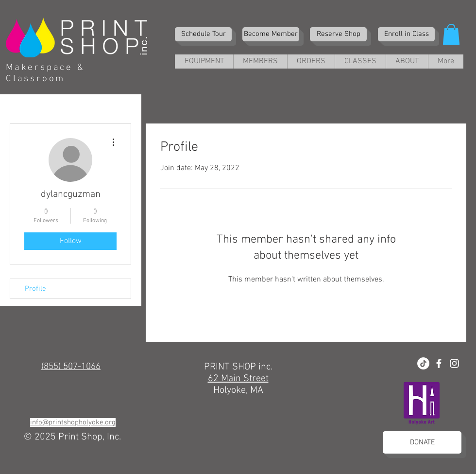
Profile (35, 289)
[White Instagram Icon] (454, 363)
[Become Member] (271, 34)
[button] (451, 34)
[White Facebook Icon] (439, 363)
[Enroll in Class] (406, 34)
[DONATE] (422, 442)
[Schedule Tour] (203, 34)
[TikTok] (423, 363)
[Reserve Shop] (338, 34)
